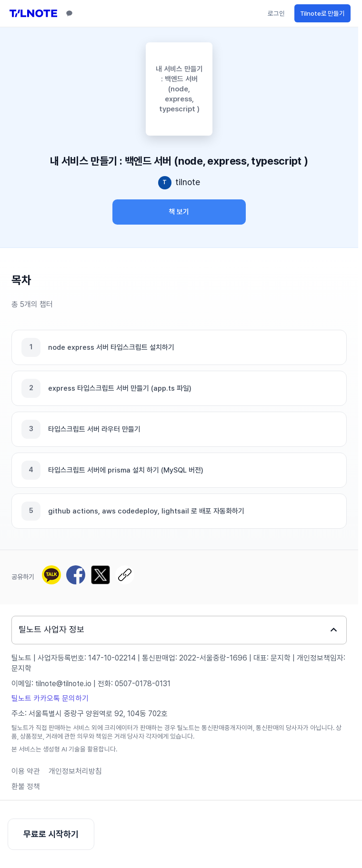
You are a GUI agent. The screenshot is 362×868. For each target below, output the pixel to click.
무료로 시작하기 (51, 834)
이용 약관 (26, 771)
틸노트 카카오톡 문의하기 (50, 698)
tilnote (188, 182)
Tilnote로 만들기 (322, 13)
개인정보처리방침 (75, 771)
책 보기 (179, 212)
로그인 (276, 13)
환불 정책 (26, 786)
